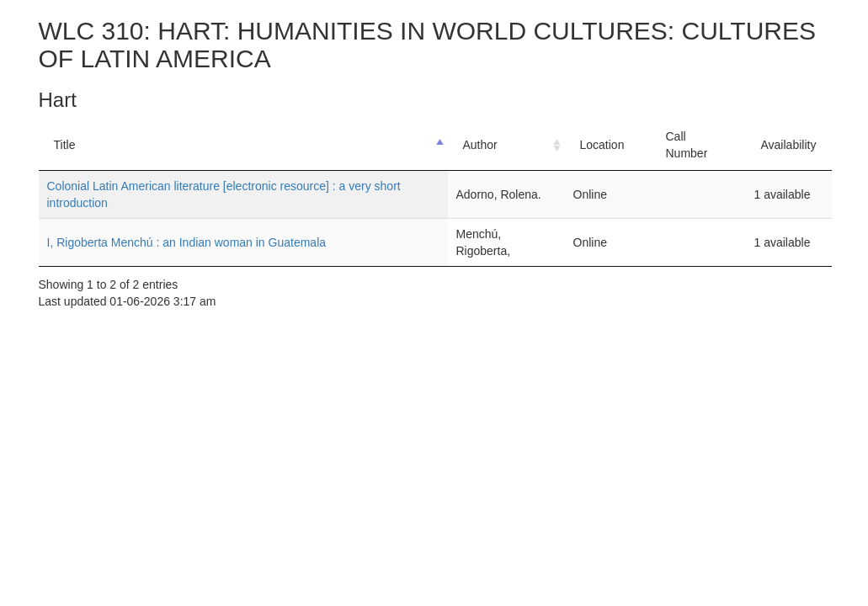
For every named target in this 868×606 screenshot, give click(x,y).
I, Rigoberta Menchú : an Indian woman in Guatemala (187, 242)
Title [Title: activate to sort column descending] (65, 145)
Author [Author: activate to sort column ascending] (480, 145)
